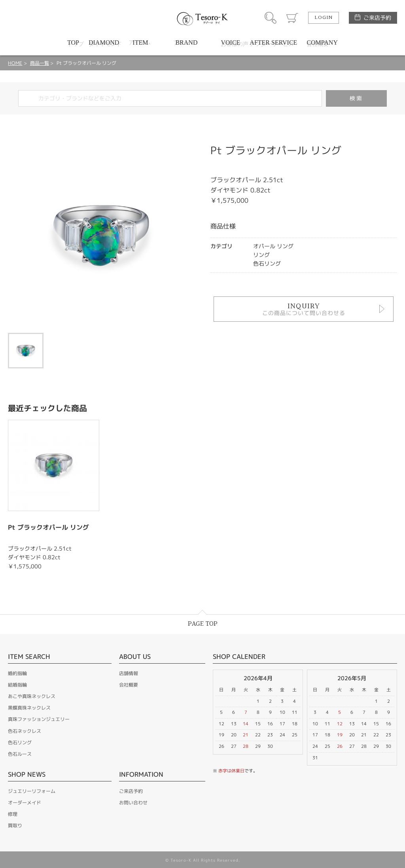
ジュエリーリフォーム (32, 791)
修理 (13, 814)
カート (292, 18)
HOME (15, 63)
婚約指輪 (17, 673)
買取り (15, 826)
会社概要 (129, 685)
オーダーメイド (25, 803)
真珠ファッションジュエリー (39, 719)
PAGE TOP (203, 624)
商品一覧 (40, 63)
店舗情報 (129, 673)
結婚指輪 (17, 685)
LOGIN (324, 18)
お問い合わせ (133, 803)
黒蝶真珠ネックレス (29, 708)
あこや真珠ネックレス (32, 696)
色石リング (20, 743)
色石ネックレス (25, 731)
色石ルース (20, 754)
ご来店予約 (377, 18)
